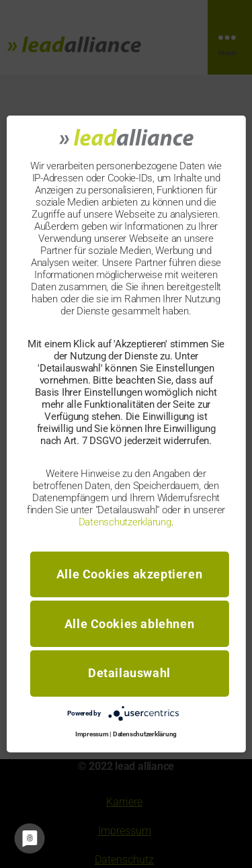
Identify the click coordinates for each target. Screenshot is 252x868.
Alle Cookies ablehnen (130, 624)
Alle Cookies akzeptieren (129, 574)
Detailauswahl (129, 673)
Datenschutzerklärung (125, 521)
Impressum (92, 734)
